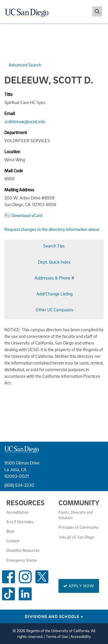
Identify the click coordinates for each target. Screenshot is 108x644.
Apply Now (79, 586)
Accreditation (17, 512)
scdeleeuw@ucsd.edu (25, 121)
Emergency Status (22, 560)
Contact (13, 541)
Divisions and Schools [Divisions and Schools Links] (54, 616)
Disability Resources (23, 550)
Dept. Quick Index (54, 262)
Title (8, 94)
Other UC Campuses (54, 310)
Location (12, 151)
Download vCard (27, 215)
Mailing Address (19, 190)
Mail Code (14, 171)
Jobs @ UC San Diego (76, 537)
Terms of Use (57, 636)
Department (16, 132)
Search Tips (54, 246)
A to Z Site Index (20, 522)
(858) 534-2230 (19, 485)
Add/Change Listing (54, 294)
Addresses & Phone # (54, 278)
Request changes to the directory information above (52, 229)
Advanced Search (25, 65)
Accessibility (81, 636)
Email (10, 113)
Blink (10, 531)
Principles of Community (78, 527)
